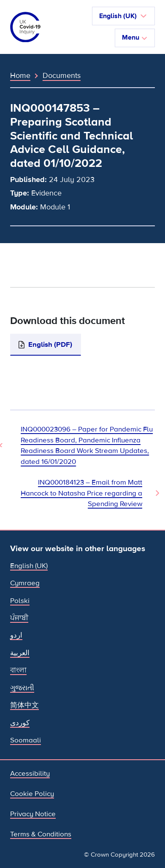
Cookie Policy (32, 794)
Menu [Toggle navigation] (135, 38)
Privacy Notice (33, 814)
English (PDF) (50, 344)
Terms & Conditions (41, 834)
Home (20, 75)
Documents (62, 75)
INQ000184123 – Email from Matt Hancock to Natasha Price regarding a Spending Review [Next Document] (81, 493)
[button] (123, 16)
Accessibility (30, 773)
